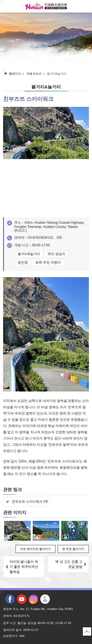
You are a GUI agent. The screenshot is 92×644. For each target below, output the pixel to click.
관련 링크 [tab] (13, 489)
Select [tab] (2, 2)
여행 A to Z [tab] (34, 74)
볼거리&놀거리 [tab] (57, 74)
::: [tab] (1, 2)
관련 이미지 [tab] (15, 512)
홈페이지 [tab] (15, 74)
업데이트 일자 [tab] (12, 630)
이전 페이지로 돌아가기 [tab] (35, 549)
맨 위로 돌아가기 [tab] (73, 549)
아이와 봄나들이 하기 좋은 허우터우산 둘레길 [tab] (24, 567)
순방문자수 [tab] (10, 636)
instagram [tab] (33, 599)
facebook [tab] (10, 599)
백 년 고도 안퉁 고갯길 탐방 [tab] (69, 564)
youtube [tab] (22, 599)
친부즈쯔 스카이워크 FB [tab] (30, 502)
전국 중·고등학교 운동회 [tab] (45, 599)
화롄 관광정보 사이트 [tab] (46, 6)
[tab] (17, 531)
